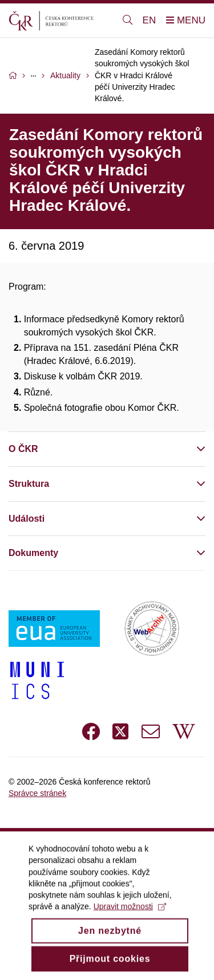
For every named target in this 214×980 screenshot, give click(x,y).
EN (150, 20)
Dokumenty (33, 553)
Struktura (29, 484)
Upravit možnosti (130, 919)
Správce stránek (37, 793)
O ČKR (23, 449)
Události (27, 519)
